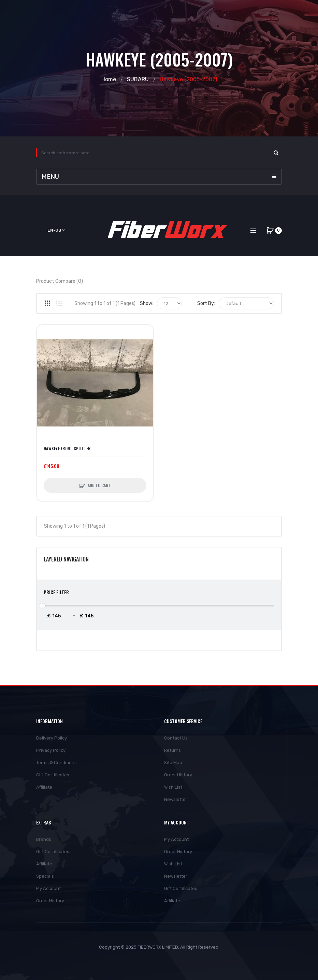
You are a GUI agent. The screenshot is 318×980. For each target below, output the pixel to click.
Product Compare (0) (60, 281)
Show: (147, 303)
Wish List (173, 787)
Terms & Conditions (56, 763)
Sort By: (206, 303)
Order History (178, 775)
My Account (48, 888)
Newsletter (176, 799)
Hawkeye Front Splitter (67, 449)
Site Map (173, 763)
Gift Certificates (53, 775)
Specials (45, 876)
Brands (44, 839)
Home (109, 79)
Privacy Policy (51, 750)
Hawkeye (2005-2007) (188, 79)
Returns (172, 750)
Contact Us (176, 738)
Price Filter (56, 592)
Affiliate (44, 787)
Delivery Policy (52, 738)
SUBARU (138, 79)
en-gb (56, 230)
